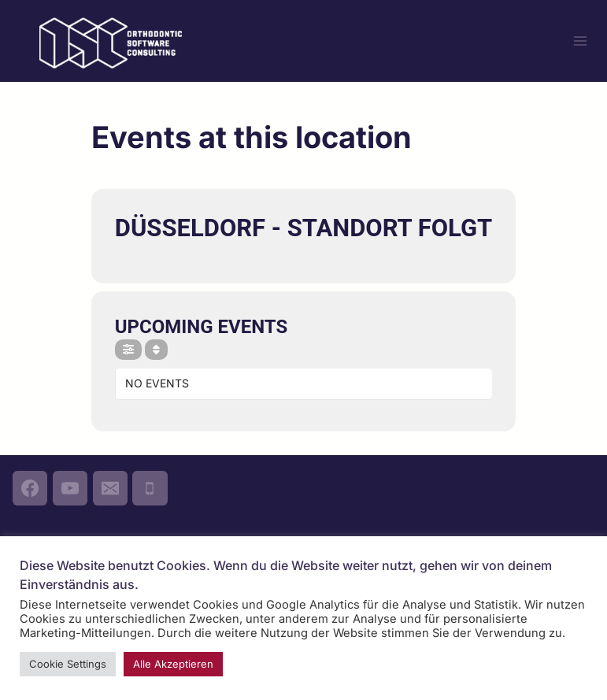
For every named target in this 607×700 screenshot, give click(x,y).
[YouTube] (70, 488)
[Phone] (150, 488)
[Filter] (128, 350)
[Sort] (156, 350)
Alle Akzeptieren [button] (173, 664)
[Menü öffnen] (580, 41)
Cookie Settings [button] (68, 664)
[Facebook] (30, 488)
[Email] (110, 488)
